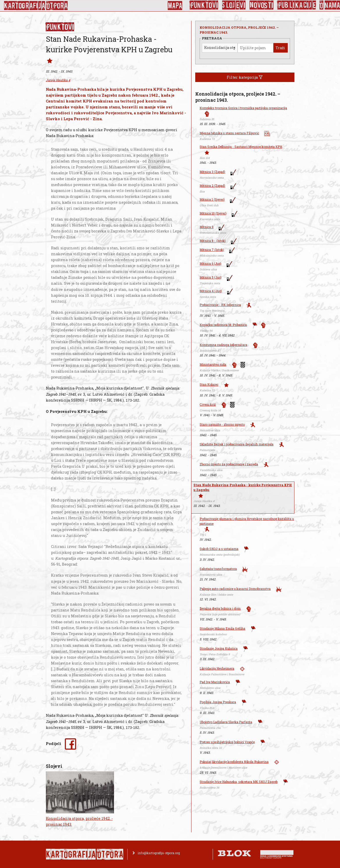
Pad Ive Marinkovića (215, 682)
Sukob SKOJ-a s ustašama (219, 549)
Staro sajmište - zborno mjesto (222, 424)
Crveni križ (208, 404)
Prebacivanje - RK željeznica (220, 305)
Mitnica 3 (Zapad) (212, 172)
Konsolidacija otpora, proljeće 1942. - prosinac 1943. (79, 821)
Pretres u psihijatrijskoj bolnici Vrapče (227, 742)
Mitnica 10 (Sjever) (213, 213)
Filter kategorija (245, 77)
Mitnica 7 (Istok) (212, 250)
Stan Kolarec (209, 384)
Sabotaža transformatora (218, 569)
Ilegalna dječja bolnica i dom (220, 608)
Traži (280, 48)
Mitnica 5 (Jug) (211, 277)
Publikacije (297, 5)
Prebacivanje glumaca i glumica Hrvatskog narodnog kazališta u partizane (247, 521)
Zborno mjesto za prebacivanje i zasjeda (229, 464)
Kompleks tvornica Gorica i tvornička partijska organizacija (243, 108)
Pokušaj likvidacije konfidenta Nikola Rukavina (234, 762)
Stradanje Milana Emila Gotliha (222, 628)
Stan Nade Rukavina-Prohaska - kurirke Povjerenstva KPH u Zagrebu (243, 487)
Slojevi (234, 5)
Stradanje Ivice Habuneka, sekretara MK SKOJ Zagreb (239, 782)
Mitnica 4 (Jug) (211, 291)
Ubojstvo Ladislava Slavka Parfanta (226, 722)
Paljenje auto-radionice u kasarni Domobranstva (235, 589)
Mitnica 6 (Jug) (210, 263)
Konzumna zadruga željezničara (223, 345)
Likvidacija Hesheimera (217, 668)
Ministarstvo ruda (213, 364)
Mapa (175, 6)
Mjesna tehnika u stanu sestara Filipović (229, 133)
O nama (330, 5)
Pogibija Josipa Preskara (218, 702)
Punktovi (204, 5)
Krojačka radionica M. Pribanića (223, 325)
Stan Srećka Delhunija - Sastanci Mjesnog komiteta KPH (241, 147)
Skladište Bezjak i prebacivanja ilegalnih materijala (236, 444)
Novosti (262, 5)
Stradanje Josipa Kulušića (219, 648)
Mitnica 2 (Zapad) (212, 186)
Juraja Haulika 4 (58, 80)
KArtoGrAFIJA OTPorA (36, 6)
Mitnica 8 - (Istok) (213, 241)
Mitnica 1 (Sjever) (212, 199)
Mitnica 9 (207, 227)
